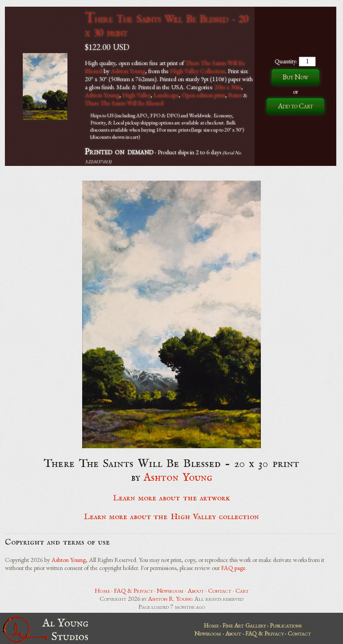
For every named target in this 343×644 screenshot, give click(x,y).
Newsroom (170, 590)
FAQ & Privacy (133, 590)
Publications (286, 625)
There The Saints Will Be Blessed (124, 103)
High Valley (136, 95)
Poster (235, 95)
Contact (220, 590)
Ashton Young (128, 71)
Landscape (166, 95)
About (196, 590)
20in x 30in (228, 87)
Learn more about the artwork (171, 498)
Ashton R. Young (170, 599)
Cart (242, 590)
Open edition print (203, 95)
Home (102, 590)
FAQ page (233, 568)
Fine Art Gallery (244, 625)
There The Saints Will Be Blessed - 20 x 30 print (167, 25)
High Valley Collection (198, 71)
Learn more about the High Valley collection (172, 517)
